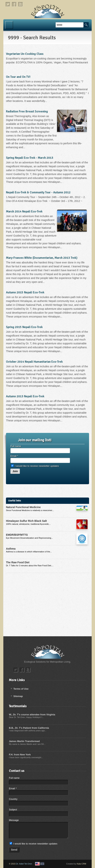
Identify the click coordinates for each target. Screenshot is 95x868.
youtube (21, 4)
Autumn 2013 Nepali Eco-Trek (25, 396)
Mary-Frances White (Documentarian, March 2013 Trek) (42, 258)
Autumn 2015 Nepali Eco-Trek (25, 292)
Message (14, 820)
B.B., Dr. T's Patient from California (29, 728)
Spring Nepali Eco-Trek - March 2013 (30, 158)
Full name (16, 446)
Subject (13, 810)
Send (14, 850)
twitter (8, 4)
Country (13, 799)
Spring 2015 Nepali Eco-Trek (24, 327)
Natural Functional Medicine (23, 507)
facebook (14, 4)
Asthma (11, 549)
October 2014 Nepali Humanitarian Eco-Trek (34, 362)
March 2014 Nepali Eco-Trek (24, 212)
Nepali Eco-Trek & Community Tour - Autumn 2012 (38, 192)
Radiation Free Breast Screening (27, 112)
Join (15, 471)
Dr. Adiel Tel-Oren (24, 864)
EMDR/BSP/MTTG (17, 535)
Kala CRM (81, 864)
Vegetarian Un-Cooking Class (25, 54)
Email (14, 456)
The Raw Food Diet (18, 562)
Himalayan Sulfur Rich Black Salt (26, 521)
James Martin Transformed (24, 741)
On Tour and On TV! (18, 77)
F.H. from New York (20, 755)
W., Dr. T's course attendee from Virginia (32, 715)
